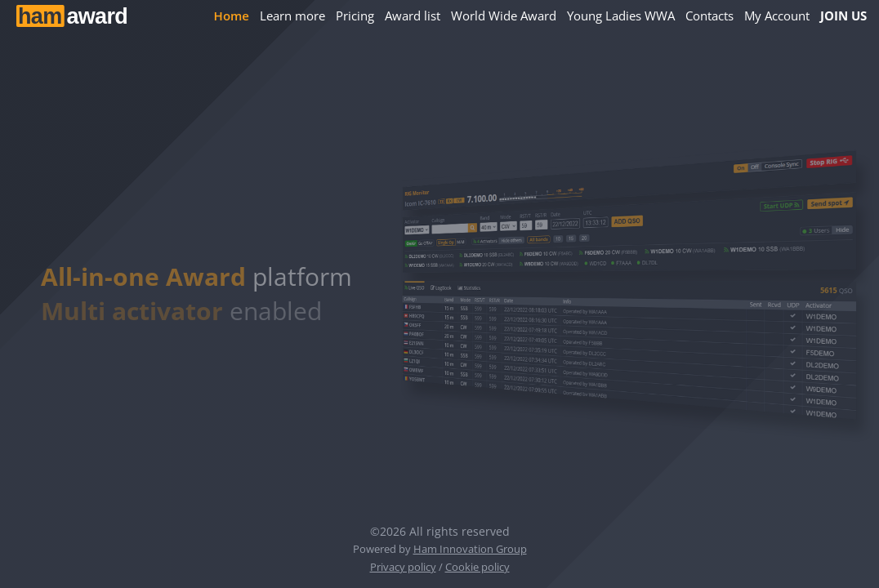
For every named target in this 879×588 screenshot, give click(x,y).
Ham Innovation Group (470, 549)
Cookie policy (477, 567)
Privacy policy (403, 567)
